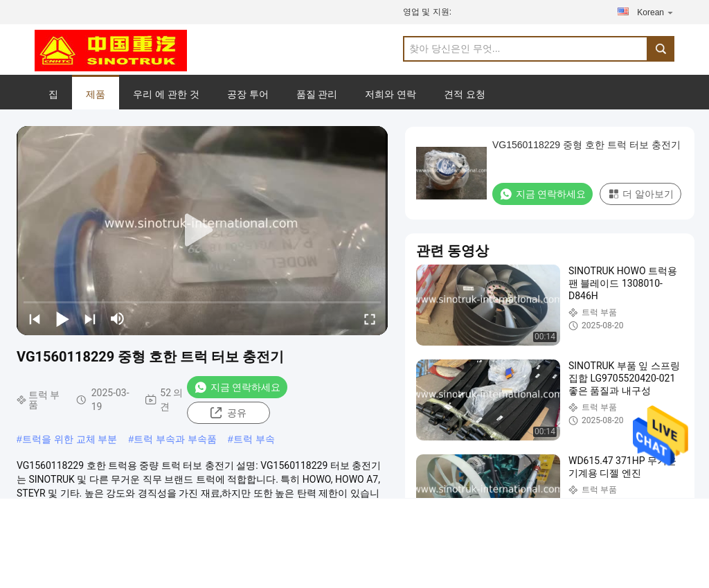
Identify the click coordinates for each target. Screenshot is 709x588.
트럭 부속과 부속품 (175, 439)
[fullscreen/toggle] (370, 319)
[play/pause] (62, 319)
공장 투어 (248, 94)
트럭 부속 (254, 439)
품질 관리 (317, 94)
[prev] (35, 319)
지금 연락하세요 (237, 387)
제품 (96, 94)
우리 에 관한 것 (166, 94)
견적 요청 (465, 94)
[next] (90, 319)
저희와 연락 (391, 94)
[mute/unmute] (118, 319)
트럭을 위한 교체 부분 (70, 439)
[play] (202, 231)
